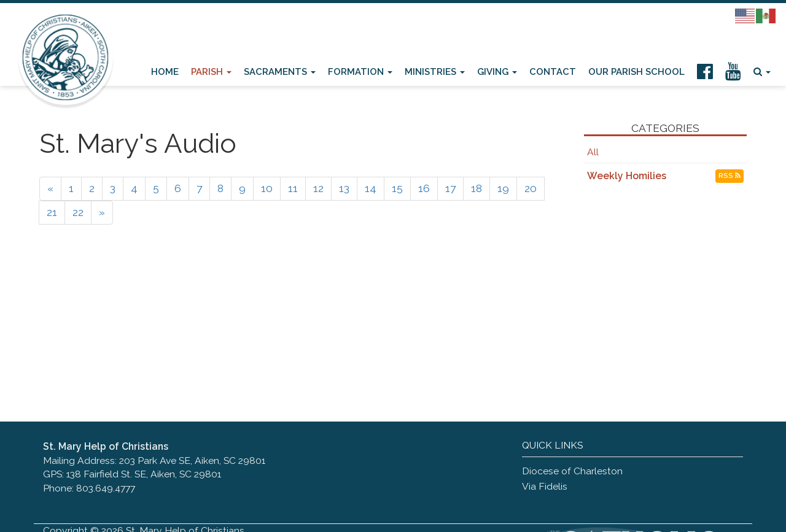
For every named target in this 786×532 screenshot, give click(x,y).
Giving (497, 71)
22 (78, 212)
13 (344, 188)
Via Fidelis (545, 486)
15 (397, 188)
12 (318, 188)
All (593, 152)
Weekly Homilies (627, 176)
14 (371, 188)
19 (503, 188)
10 (267, 188)
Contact (553, 71)
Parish (211, 71)
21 (52, 212)
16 (424, 188)
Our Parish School (636, 71)
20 (531, 188)
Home (165, 71)
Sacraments (280, 71)
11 (293, 188)
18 (477, 188)
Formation (360, 71)
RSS (730, 176)
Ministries (435, 71)
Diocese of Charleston (572, 471)
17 (450, 188)
